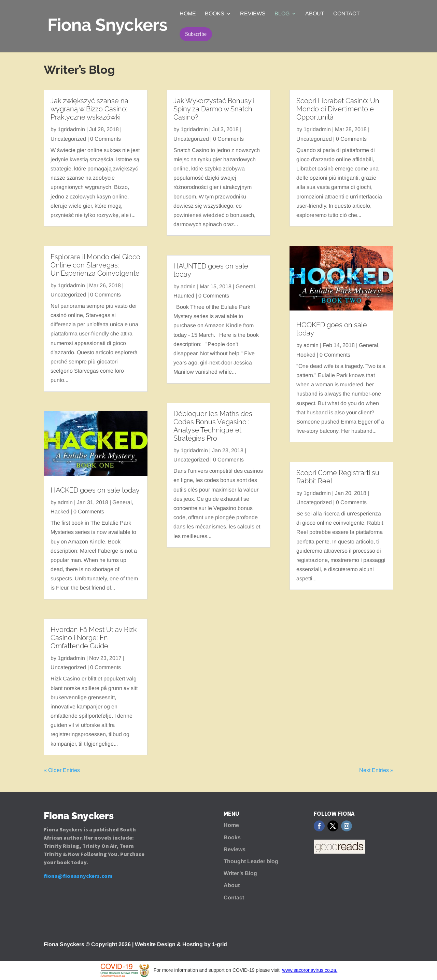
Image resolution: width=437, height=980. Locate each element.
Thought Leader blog (251, 861)
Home (188, 14)
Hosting (193, 944)
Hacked (60, 512)
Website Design (155, 944)
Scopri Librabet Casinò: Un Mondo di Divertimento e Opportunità (338, 109)
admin (65, 502)
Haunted (184, 296)
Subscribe (196, 34)
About (315, 14)
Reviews (253, 14)
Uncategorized (68, 139)
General (122, 502)
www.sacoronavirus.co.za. (310, 970)
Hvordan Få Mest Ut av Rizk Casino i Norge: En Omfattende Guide (94, 638)
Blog (282, 14)
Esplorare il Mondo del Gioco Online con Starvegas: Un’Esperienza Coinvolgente (95, 265)
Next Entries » (376, 770)
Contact (347, 14)
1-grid (220, 944)
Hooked (306, 355)
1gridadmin (71, 129)
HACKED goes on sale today (95, 490)
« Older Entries (62, 770)
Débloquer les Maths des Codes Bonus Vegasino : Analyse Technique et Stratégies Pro (213, 426)
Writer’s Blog (240, 873)
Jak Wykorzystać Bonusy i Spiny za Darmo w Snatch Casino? (214, 109)
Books (215, 14)
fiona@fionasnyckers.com (78, 876)
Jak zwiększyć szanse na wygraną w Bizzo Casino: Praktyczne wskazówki (89, 109)
